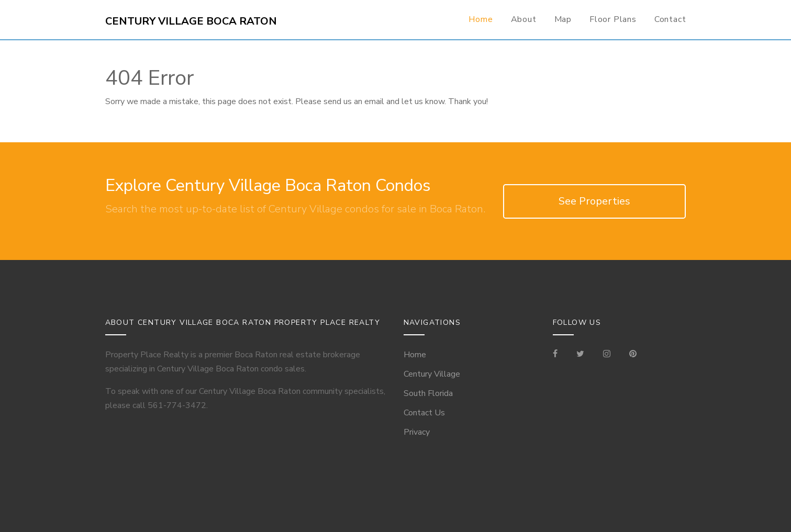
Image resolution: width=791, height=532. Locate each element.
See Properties (594, 201)
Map (563, 19)
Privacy (417, 432)
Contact (670, 19)
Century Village (432, 374)
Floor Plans (613, 19)
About (524, 19)
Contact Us (424, 413)
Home (481, 19)
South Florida (428, 393)
